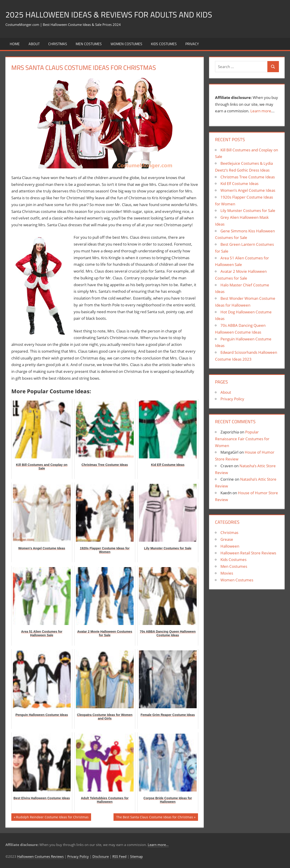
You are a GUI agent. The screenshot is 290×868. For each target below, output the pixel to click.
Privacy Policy (232, 399)
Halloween (230, 546)
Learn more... (158, 845)
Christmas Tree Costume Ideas (248, 177)
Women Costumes (126, 44)
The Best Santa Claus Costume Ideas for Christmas (155, 818)
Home (15, 44)
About (34, 44)
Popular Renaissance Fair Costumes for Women (242, 439)
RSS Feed (119, 856)
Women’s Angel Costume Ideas (248, 190)
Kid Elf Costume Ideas (239, 183)
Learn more (261, 111)
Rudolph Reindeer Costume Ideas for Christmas (52, 818)
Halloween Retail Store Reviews (248, 553)
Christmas (58, 44)
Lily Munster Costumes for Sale (248, 210)
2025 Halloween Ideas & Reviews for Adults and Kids (111, 14)
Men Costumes (89, 44)
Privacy (192, 44)
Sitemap (136, 856)
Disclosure (101, 856)
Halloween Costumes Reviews (40, 856)
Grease (227, 539)
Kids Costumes (164, 44)
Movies (227, 573)
